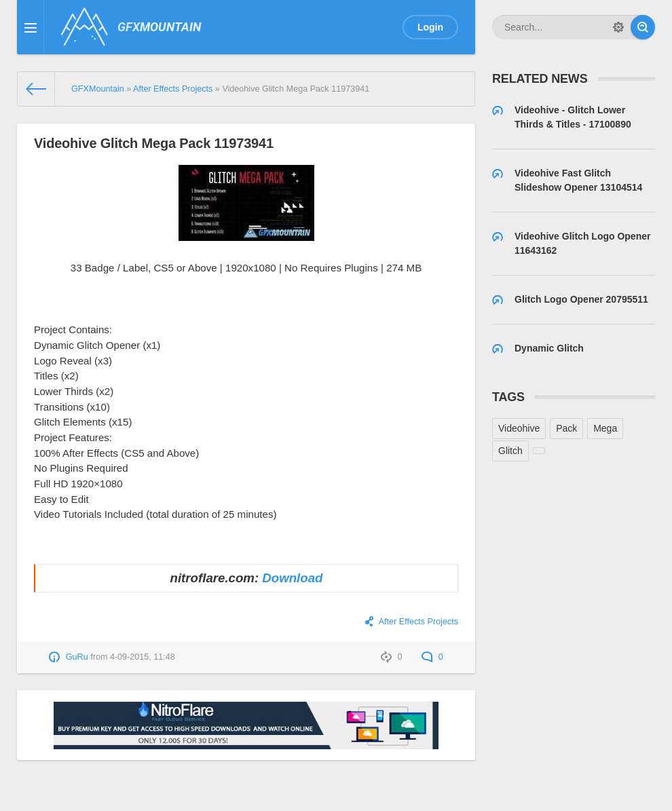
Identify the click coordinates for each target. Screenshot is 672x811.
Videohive (519, 428)
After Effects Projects (418, 622)
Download (292, 578)
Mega (605, 428)
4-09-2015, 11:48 (143, 657)
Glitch (510, 451)
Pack (566, 428)
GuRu (77, 657)
